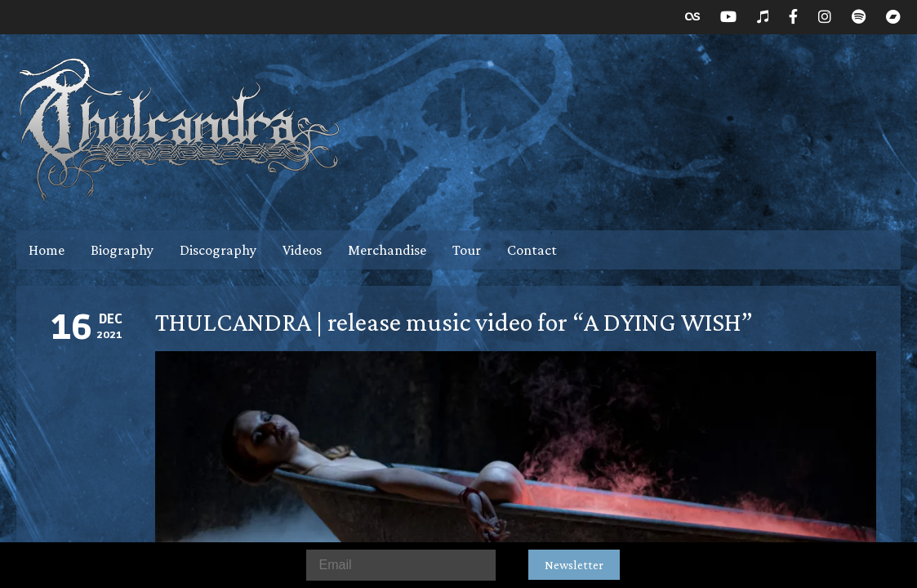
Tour (467, 250)
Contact (532, 250)
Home (47, 250)
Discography (218, 250)
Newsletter (574, 565)
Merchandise (387, 250)
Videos (302, 250)
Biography (122, 250)
